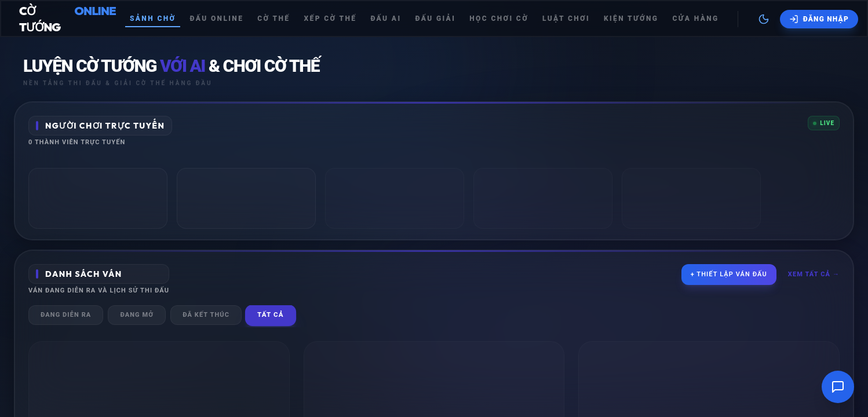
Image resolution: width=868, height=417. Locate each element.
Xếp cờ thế (330, 19)
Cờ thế (273, 19)
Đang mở (137, 315)
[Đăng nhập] (819, 19)
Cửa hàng (695, 19)
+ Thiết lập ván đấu (729, 274)
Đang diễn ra (66, 315)
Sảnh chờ (153, 19)
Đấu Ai (386, 19)
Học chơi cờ (499, 19)
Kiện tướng (631, 19)
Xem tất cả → (814, 274)
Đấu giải (435, 19)
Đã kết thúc (206, 315)
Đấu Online (216, 19)
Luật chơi (566, 19)
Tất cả (271, 314)
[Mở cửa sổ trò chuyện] (838, 387)
